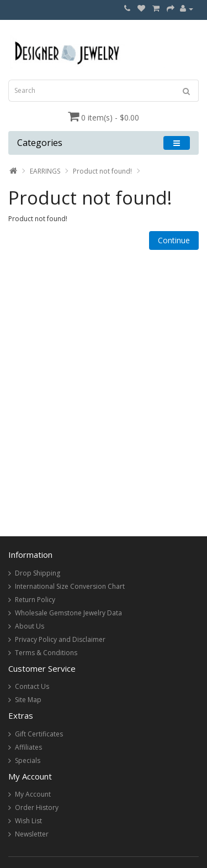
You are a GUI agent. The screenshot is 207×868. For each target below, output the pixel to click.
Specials (28, 760)
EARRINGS (45, 171)
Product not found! (102, 171)
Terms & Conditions (46, 653)
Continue (174, 240)
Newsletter (32, 834)
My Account (33, 794)
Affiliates (28, 747)
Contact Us (32, 686)
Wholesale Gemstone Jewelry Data (68, 613)
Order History (37, 807)
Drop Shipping (38, 573)
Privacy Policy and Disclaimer (60, 639)
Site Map (28, 700)
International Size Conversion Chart (70, 586)
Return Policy (35, 600)
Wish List (28, 821)
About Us (30, 626)
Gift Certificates (39, 734)
